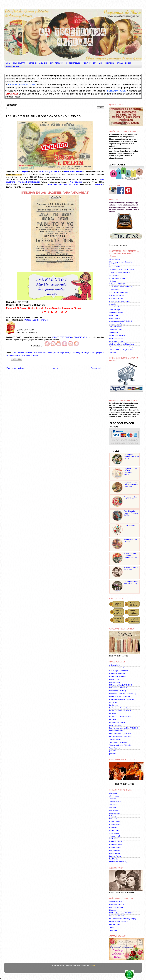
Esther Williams (115, 853)
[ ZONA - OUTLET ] (89, 63)
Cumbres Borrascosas (117, 674)
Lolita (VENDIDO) (116, 725)
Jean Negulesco (53, 353)
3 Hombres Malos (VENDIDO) (120, 272)
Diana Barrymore (115, 845)
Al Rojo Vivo (114, 333)
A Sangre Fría (114, 665)
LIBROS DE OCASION (106, 63)
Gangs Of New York (117, 916)
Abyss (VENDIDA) (116, 901)
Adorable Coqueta (116, 312)
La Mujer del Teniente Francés (120, 717)
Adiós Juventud (115, 307)
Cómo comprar (129, 525)
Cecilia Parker (114, 830)
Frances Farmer (115, 856)
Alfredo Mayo (114, 796)
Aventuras (28, 353)
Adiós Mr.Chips (115, 310)
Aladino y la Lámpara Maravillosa (121, 344)
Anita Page (113, 805)
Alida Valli (113, 799)
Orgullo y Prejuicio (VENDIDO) (120, 736)
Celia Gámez (114, 833)
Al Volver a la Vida (116, 341)
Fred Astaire (114, 859)
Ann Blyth (113, 807)
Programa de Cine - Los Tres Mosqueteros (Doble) (131, 472)
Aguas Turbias (115, 318)
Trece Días (113, 930)
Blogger (92, 965)
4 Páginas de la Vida (117, 278)
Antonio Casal (114, 813)
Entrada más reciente (15, 368)
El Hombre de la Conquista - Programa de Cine (131, 555)
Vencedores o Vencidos (118, 742)
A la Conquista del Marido (119, 293)
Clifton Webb (73, 184)
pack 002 (113, 754)
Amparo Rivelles (115, 802)
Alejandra (113, 353)
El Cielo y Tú (114, 679)
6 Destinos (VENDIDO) (118, 284)
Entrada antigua (97, 368)
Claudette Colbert (116, 842)
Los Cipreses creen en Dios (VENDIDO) (124, 728)
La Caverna (114, 705)
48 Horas (113, 281)
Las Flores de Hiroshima (118, 722)
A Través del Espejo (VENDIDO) (121, 287)
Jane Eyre (113, 702)
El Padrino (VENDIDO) (118, 691)
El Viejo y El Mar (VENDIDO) (120, 696)
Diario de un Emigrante (118, 676)
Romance (17, 355)
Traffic (111, 927)
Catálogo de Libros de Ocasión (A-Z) (131, 583)
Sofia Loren (52, 184)
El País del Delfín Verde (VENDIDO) (123, 694)
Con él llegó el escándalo (119, 671)
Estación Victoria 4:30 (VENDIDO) (122, 699)
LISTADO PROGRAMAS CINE (38, 63)
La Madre (113, 714)
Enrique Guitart (115, 850)
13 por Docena (115, 259)
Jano (45, 353)
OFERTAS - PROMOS (124, 63)
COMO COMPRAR (19, 63)
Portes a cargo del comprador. (36, 320)
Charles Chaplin (115, 836)
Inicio (8, 63)
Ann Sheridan (114, 810)
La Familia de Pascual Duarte (120, 708)
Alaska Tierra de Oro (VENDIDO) (121, 350)
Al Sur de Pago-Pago (117, 338)
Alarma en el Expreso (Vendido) (121, 347)
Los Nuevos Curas (116, 731)
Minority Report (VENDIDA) (119, 922)
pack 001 (113, 751)
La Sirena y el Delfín (49, 172)
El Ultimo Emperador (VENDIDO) (121, 913)
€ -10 (14, 353)
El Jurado (113, 910)
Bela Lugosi (114, 816)
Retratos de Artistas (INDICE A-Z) (131, 568)
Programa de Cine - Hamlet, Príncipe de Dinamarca (131, 485)
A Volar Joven (114, 290)
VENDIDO (34, 355)
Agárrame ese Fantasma (118, 324)
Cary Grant (113, 827)
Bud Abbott (113, 819)
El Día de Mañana (116, 907)
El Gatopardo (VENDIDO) (119, 688)
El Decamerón (115, 682)
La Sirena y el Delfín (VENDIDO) (84, 353)
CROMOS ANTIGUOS (73, 63)
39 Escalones (114, 275)
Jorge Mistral (97, 184)
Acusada (113, 304)
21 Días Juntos (115, 267)
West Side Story (115, 748)
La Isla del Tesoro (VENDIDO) (120, 711)
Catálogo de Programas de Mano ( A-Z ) (131, 457)
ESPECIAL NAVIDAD (12, 66)
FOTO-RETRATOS (56, 63)
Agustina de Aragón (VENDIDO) (121, 321)
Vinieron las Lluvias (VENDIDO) (121, 745)
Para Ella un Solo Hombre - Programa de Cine (131, 513)
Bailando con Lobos (117, 904)
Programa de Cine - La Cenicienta (131, 498)
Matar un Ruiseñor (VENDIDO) (120, 734)
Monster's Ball (114, 924)
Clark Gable (114, 839)
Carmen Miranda (115, 825)
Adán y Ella (114, 315)
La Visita (113, 719)
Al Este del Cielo (115, 330)
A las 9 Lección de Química (119, 301)
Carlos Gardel (114, 822)
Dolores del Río (115, 847)
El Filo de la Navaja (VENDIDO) (121, 685)
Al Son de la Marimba (117, 335)
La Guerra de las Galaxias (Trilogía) (123, 919)
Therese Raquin (115, 739)
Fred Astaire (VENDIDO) (118, 862)
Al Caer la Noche (116, 327)
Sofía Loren (25, 355)
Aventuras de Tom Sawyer (119, 668)
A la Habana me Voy (117, 295)
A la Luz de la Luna (116, 298)
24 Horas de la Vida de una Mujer (122, 270)
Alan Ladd (62, 184)
